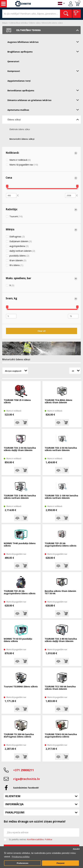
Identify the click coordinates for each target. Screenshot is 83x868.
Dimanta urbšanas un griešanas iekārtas (44, 100)
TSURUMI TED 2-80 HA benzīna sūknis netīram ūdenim (20, 497)
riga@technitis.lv (26, 779)
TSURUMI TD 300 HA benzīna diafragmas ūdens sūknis (19, 736)
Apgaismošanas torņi (19, 81)
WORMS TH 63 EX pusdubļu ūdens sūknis (18, 640)
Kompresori (44, 71)
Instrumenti (3, 4)
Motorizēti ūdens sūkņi (52, 23)
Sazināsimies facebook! (26, 788)
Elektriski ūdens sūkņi (20, 129)
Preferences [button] (23, 863)
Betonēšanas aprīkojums (44, 90)
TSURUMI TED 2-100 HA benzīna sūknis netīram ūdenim (61, 497)
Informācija (14, 804)
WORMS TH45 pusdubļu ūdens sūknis (20, 545)
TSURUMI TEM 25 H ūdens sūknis (17, 401)
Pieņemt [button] (60, 863)
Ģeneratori (13, 61)
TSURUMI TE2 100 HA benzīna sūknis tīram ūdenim (60, 688)
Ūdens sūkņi (35, 23)
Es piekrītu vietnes (31, 840)
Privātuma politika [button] (20, 857)
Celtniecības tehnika (18, 23)
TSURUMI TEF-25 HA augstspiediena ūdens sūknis (61, 545)
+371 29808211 (23, 770)
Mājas (5, 23)
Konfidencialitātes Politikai (40, 839)
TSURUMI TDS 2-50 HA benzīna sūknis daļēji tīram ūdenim (20, 449)
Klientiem (13, 796)
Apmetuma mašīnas (44, 110)
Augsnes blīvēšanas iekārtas (44, 42)
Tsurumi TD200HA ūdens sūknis (21, 687)
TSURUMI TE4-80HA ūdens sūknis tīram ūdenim (58, 401)
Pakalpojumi (15, 812)
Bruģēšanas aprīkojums (44, 51)
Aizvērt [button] (76, 849)
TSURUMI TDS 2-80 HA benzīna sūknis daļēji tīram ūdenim (61, 640)
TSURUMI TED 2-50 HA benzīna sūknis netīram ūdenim (61, 449)
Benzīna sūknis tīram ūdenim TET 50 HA (60, 592)
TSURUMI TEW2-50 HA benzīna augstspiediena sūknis (61, 736)
